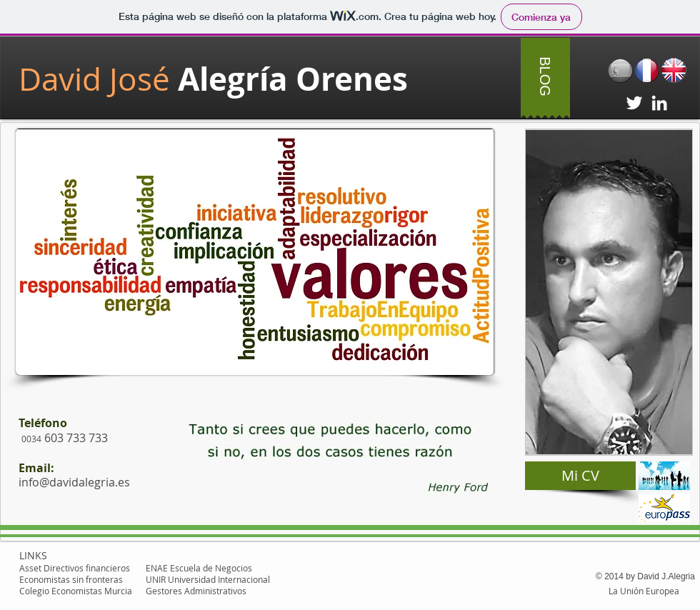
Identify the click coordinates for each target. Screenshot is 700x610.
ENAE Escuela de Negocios (199, 568)
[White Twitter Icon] (634, 103)
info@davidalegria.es (74, 482)
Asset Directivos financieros (75, 568)
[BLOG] (545, 76)
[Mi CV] (580, 476)
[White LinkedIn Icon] (659, 103)
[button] (327, 456)
